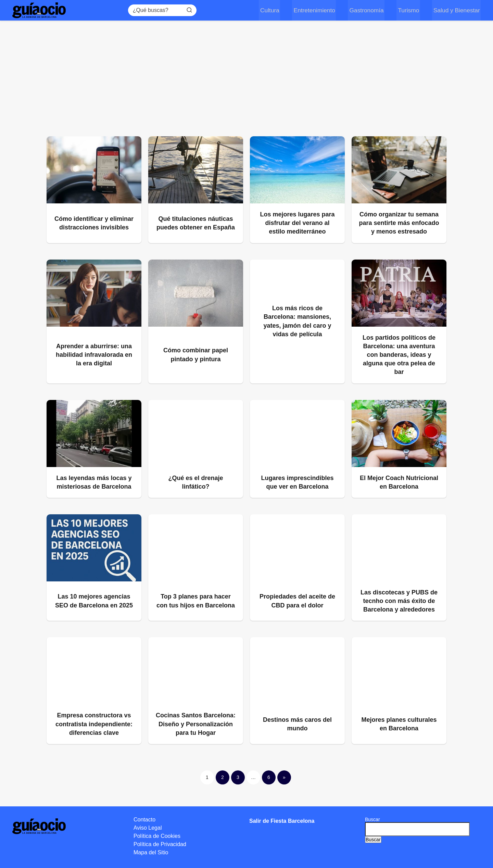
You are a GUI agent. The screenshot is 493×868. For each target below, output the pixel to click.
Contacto (144, 820)
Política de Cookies (157, 836)
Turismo (409, 10)
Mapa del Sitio (151, 852)
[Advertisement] (246, 81)
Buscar (372, 819)
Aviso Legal (148, 828)
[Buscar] (192, 10)
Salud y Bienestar (457, 10)
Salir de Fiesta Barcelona (282, 821)
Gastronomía (368, 10)
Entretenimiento (317, 10)
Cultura (274, 10)
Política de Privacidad (160, 844)
